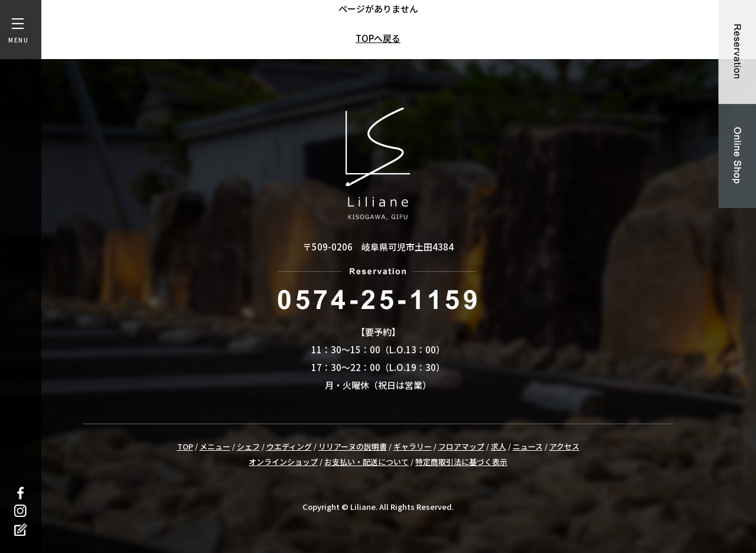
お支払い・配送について (366, 462)
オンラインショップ (283, 462)
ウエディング (289, 446)
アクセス (564, 446)
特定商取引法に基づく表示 (461, 462)
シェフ (248, 446)
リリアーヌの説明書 (353, 446)
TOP (185, 446)
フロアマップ (461, 446)
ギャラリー (413, 446)
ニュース (528, 446)
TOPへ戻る (378, 38)
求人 (498, 446)
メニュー (215, 446)
